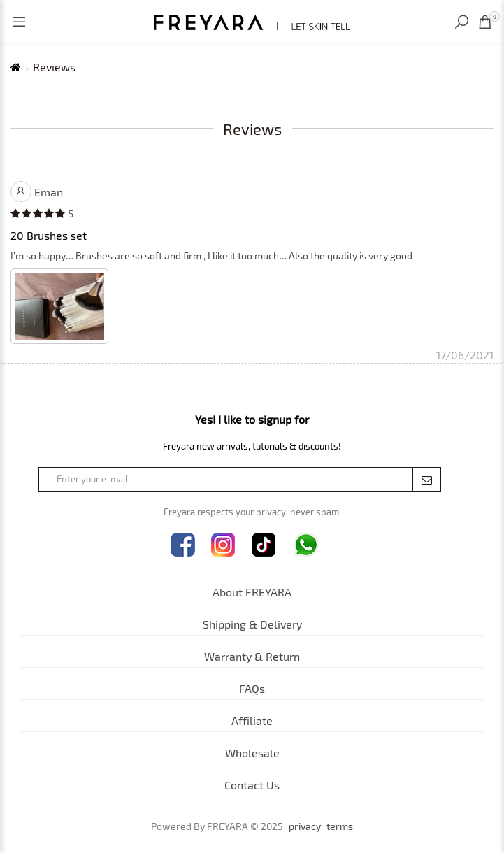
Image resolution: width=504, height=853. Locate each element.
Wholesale (252, 753)
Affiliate (252, 721)
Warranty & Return (252, 656)
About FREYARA (252, 592)
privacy (305, 826)
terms (340, 826)
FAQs (252, 688)
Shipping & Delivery (252, 624)
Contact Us (252, 785)
